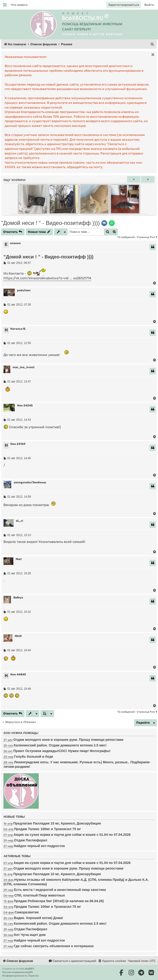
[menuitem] (19, 5)
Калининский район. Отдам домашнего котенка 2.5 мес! (60, 745)
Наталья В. (18, 329)
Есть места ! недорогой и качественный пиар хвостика (60, 890)
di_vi (19, 521)
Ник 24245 (25, 405)
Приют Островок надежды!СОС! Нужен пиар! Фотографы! (62, 751)
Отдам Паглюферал (31, 840)
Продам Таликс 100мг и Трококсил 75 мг (48, 829)
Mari (19, 559)
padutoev (24, 290)
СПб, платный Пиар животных (40, 895)
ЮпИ (18, 636)
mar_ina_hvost (24, 367)
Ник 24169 (18, 444)
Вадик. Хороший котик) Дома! (39, 918)
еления (15, 243)
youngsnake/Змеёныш (30, 482)
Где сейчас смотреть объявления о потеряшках (54, 946)
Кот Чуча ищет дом (30, 935)
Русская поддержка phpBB (18, 972)
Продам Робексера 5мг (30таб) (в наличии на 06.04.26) (59, 901)
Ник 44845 (18, 674)
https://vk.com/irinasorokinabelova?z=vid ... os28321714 (47, 278)
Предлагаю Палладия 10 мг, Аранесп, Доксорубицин (57, 823)
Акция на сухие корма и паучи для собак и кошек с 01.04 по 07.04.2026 (72, 835)
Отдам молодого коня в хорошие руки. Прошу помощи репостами (68, 740)
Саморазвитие (27, 912)
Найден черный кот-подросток (39, 846)
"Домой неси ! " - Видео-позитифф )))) (50, 223)
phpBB (29, 969)
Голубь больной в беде (34, 757)
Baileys (18, 598)
